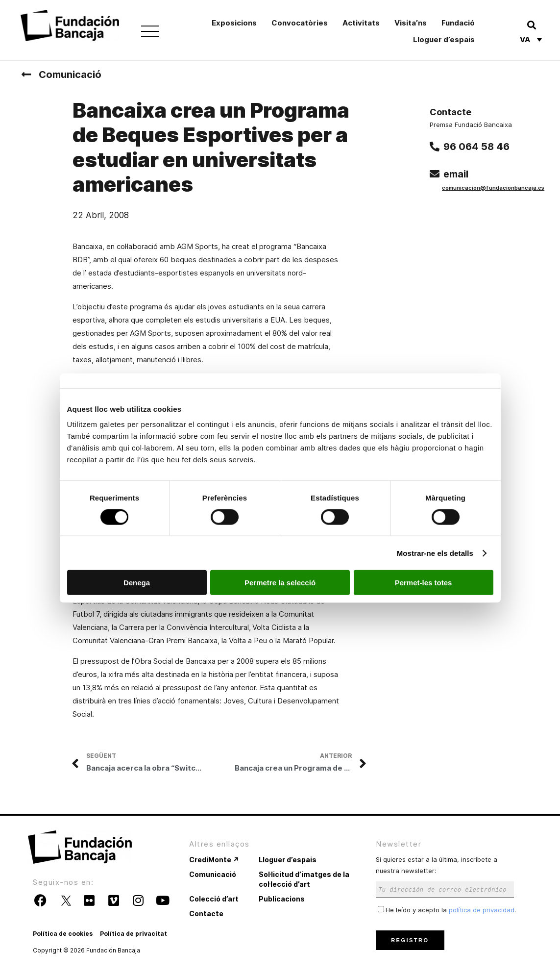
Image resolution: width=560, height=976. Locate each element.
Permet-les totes (424, 583)
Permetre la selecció (280, 583)
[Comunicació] (26, 75)
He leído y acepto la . (447, 910)
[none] (531, 39)
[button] (531, 25)
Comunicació (70, 75)
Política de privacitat (134, 934)
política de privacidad (482, 910)
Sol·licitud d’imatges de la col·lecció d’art (304, 879)
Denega (137, 583)
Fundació (458, 23)
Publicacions (282, 899)
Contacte (206, 913)
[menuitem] (531, 39)
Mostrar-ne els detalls (435, 553)
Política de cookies (63, 934)
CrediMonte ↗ (214, 860)
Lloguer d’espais (444, 39)
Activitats (361, 23)
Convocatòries (300, 23)
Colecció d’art (214, 899)
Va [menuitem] (525, 40)
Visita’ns (411, 23)
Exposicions (234, 23)
